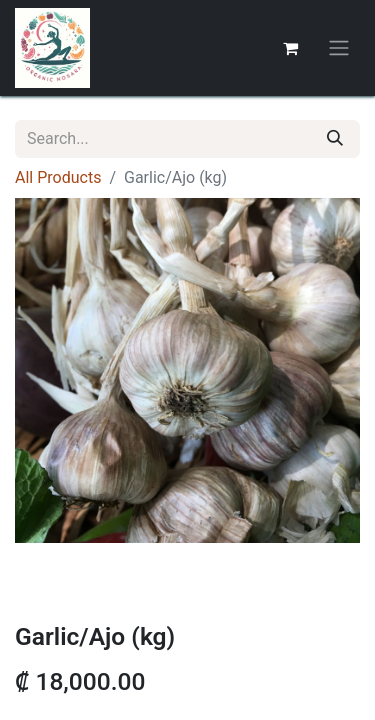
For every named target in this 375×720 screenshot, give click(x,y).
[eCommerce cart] (290, 48)
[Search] (335, 139)
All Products (58, 177)
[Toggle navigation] (339, 48)
